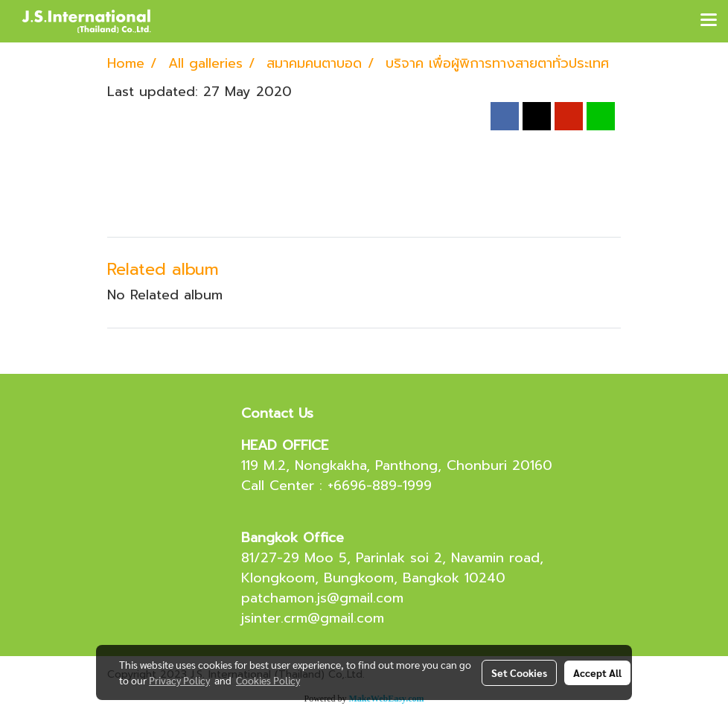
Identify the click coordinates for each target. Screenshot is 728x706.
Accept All (597, 672)
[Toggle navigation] (709, 21)
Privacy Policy (179, 680)
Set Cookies (519, 672)
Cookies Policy (268, 680)
